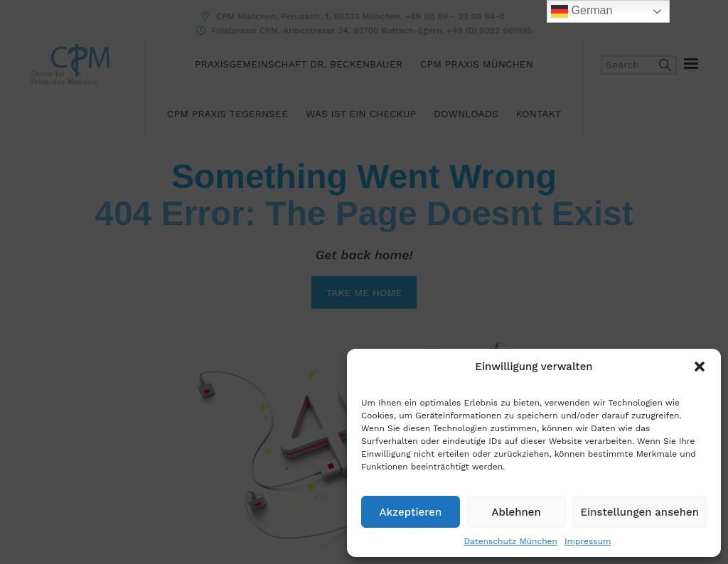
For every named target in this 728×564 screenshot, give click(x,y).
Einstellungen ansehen (640, 512)
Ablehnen (516, 512)
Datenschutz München (510, 541)
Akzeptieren (411, 512)
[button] (700, 367)
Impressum (588, 541)
